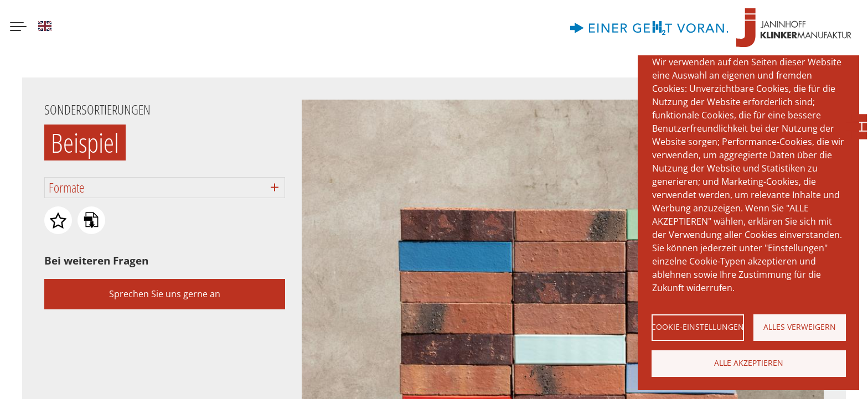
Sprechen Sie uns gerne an (165, 294)
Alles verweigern (800, 327)
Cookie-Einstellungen (698, 327)
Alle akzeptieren (749, 363)
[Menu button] (18, 28)
